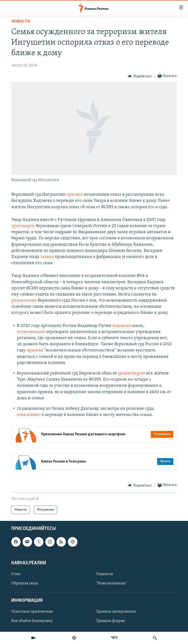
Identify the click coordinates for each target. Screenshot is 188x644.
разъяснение (24, 301)
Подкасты (105, 574)
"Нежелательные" (112, 583)
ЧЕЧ (114, 638)
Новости (21, 21)
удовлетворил (131, 373)
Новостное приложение (32, 612)
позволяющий (31, 332)
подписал (122, 326)
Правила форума (111, 621)
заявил (47, 257)
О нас (16, 574)
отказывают (29, 415)
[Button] (140, 76)
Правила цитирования (116, 612)
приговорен (23, 226)
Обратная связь (25, 583)
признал (74, 195)
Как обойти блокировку (32, 621)
